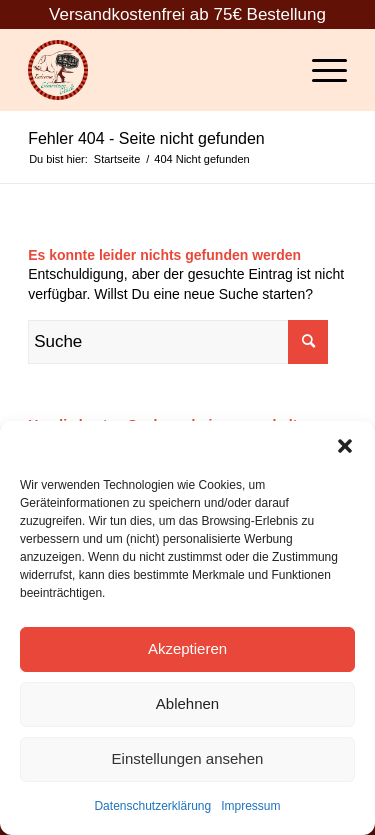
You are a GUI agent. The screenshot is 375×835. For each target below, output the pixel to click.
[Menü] (319, 70)
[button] (345, 446)
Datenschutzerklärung (152, 806)
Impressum (250, 806)
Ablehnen (187, 703)
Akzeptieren (187, 648)
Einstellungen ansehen (188, 758)
